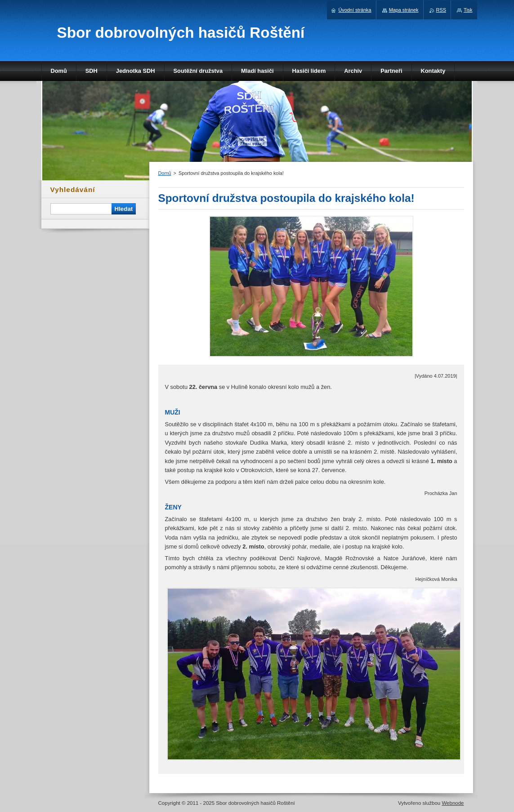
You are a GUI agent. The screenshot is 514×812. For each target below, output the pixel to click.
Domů (165, 173)
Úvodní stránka (355, 10)
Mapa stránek (404, 10)
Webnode (453, 803)
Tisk (468, 10)
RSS (441, 10)
